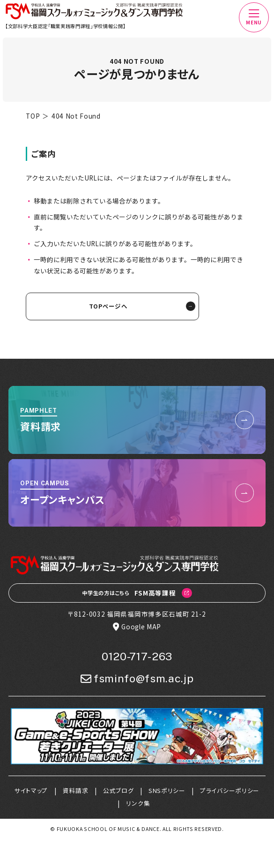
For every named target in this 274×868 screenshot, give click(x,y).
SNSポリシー (167, 790)
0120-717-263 (137, 656)
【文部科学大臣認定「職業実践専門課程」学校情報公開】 (66, 26)
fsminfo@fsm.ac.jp (137, 679)
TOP (33, 116)
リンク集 (138, 803)
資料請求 (76, 790)
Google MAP (137, 627)
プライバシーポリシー (230, 790)
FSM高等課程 (137, 593)
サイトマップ (31, 790)
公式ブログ (118, 790)
